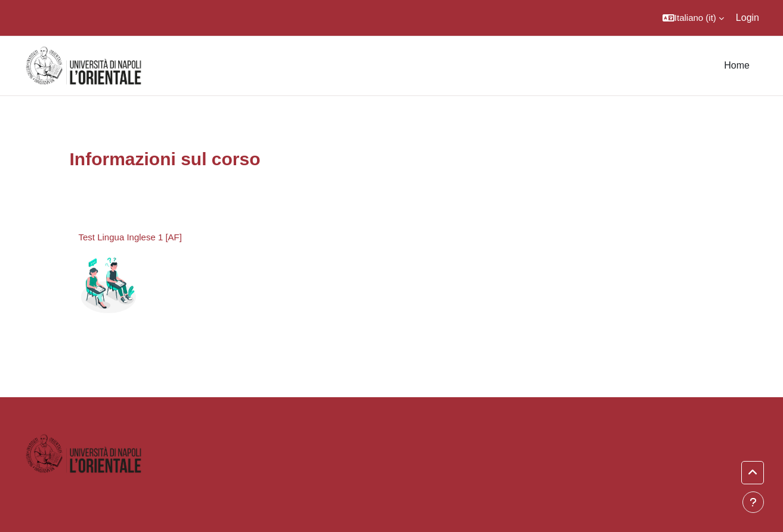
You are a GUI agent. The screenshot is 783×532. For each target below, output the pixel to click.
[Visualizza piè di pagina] (753, 502)
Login (748, 18)
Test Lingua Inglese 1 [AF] (130, 237)
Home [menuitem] (737, 65)
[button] (693, 18)
